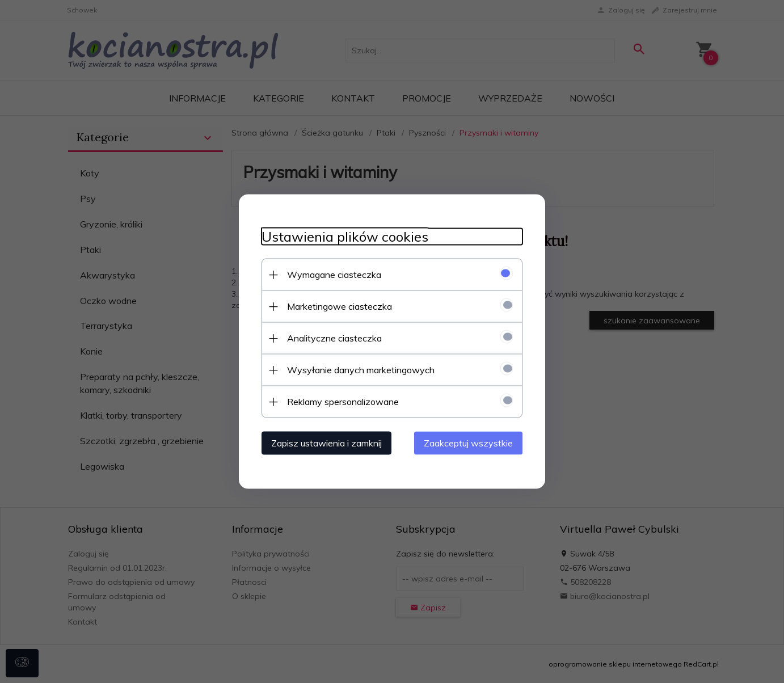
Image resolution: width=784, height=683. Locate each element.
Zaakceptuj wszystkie (468, 443)
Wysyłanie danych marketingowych (361, 370)
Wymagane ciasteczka (334, 275)
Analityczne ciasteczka (334, 338)
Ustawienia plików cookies (345, 237)
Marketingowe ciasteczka (340, 306)
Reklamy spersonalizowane (343, 402)
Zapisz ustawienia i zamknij (326, 443)
